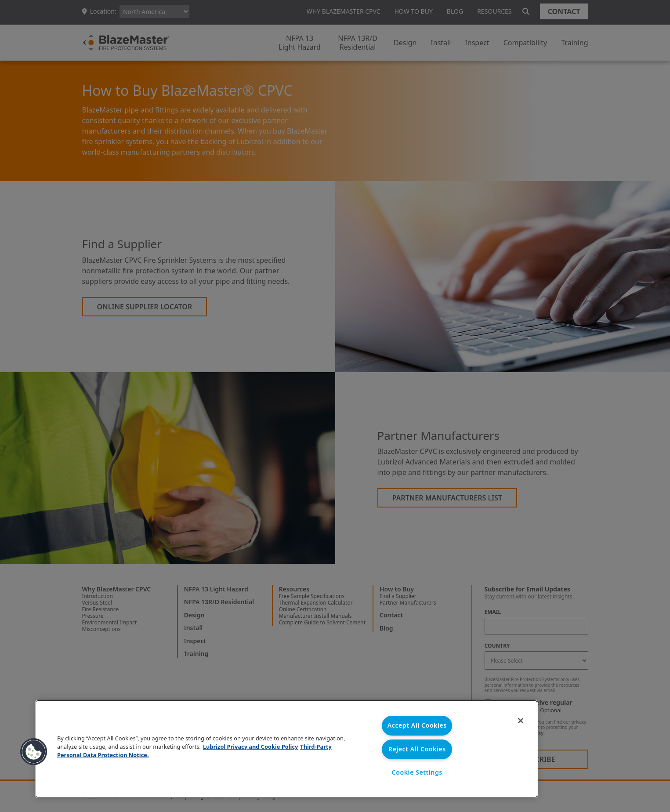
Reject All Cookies (417, 749)
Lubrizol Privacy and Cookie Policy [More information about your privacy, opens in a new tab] (250, 746)
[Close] (519, 721)
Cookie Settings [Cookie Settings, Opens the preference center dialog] (417, 773)
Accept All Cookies (417, 725)
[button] (34, 752)
